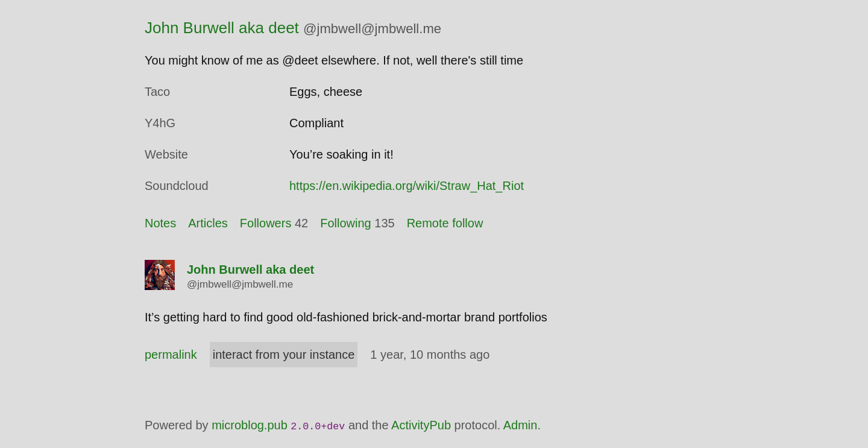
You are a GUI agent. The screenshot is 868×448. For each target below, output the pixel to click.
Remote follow (445, 223)
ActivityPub (421, 425)
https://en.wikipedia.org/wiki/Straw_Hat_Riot (407, 186)
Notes (160, 223)
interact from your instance (284, 355)
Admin (520, 425)
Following (345, 223)
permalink (171, 355)
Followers (266, 223)
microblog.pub (250, 425)
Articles (208, 223)
